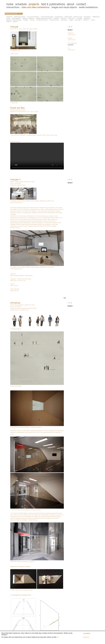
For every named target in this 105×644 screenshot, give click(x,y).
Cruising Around (54, 20)
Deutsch (70, 30)
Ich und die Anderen (33, 17)
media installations (88, 7)
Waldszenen (96, 17)
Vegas (71, 20)
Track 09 (9, 21)
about (71, 4)
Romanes (56, 18)
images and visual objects (64, 7)
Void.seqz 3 (78, 20)
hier (58, 637)
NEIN (88, 633)
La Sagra (79, 18)
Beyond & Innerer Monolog (14, 20)
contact (81, 4)
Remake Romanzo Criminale (44, 18)
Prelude (32, 20)
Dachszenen (87, 17)
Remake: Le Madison (28, 18)
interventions (13, 7)
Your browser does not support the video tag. (37, 156)
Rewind (15, 21)
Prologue (26, 20)
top (65, 298)
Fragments (87, 18)
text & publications (53, 4)
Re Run (8, 18)
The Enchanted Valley (47, 17)
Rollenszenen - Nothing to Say (73, 17)
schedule (21, 4)
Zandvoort (64, 18)
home (10, 4)
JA (84, 633)
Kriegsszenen (59, 17)
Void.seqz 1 (72, 18)
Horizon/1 (86, 20)
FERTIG (86, 637)
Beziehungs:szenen (20, 17)
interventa (9, 17)
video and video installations (35, 7)
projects (34, 4)
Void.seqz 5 (64, 20)
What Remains (16, 18)
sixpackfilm (71, 45)
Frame (93, 20)
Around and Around (42, 20)
